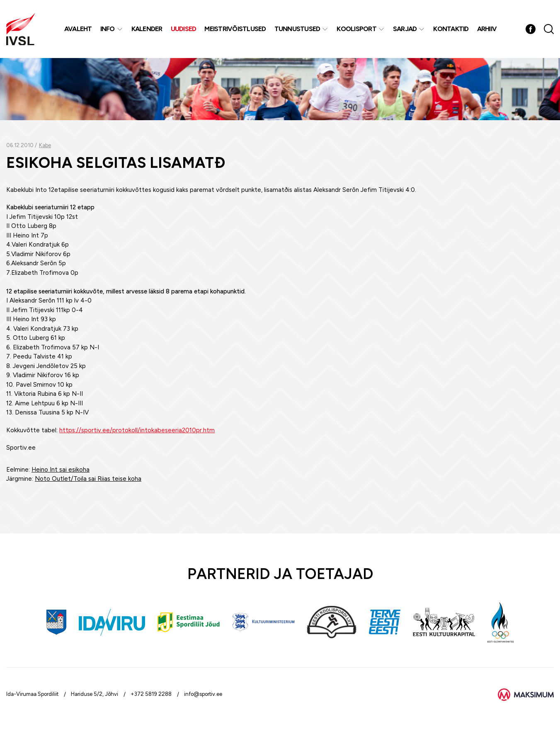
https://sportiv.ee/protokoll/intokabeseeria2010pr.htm (137, 430)
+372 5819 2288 (151, 694)
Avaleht (78, 29)
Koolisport (356, 29)
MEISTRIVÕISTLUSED (235, 29)
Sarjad (405, 29)
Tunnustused (297, 29)
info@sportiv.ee (203, 694)
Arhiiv (487, 29)
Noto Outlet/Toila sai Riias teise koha (88, 479)
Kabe (45, 145)
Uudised (184, 29)
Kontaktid (451, 29)
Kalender (147, 29)
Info (108, 29)
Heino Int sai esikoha (61, 470)
